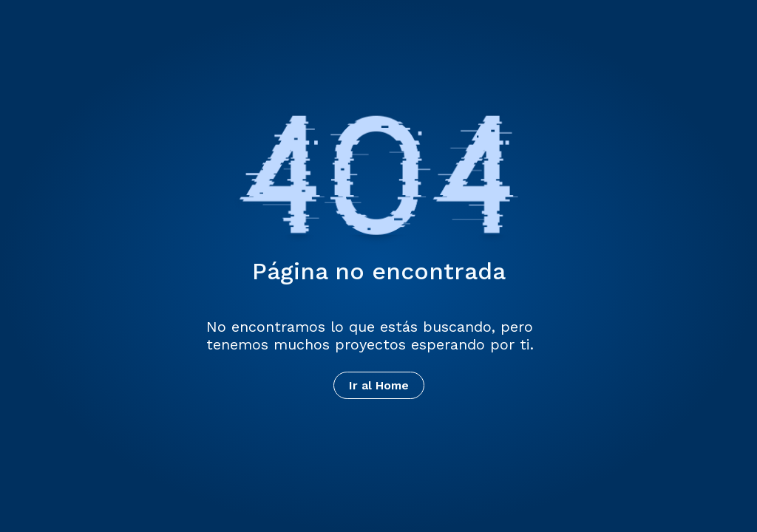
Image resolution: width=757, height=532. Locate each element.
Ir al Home (379, 385)
